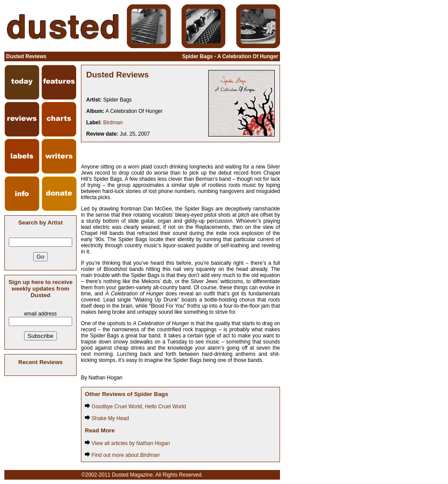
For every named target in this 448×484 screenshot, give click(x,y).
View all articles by (128, 443)
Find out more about (122, 455)
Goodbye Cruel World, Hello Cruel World (135, 407)
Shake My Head (107, 418)
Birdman (113, 123)
